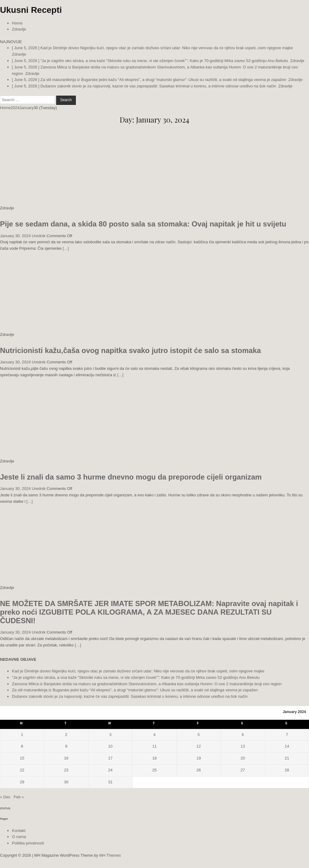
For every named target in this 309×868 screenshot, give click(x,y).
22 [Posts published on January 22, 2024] (22, 770)
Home (17, 23)
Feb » (19, 797)
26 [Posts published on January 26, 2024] (199, 770)
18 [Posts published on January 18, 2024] (154, 758)
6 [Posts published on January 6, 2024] (243, 735)
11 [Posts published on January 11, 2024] (154, 746)
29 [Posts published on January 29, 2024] (22, 782)
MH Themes (110, 855)
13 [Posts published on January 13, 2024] (243, 746)
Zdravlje (19, 29)
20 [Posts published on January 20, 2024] (243, 758)
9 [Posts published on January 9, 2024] (66, 746)
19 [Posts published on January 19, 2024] (199, 758)
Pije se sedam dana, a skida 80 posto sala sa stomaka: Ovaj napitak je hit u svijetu (143, 224)
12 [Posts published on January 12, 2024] (199, 746)
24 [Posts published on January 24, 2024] (110, 770)
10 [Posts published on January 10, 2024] (110, 746)
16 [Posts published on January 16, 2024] (66, 758)
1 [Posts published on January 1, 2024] (22, 735)
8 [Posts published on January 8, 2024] (22, 746)
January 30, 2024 (15, 236)
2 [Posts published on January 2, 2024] (66, 735)
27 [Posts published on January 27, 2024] (243, 770)
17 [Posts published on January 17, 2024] (110, 758)
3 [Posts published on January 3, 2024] (110, 735)
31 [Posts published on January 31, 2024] (110, 782)
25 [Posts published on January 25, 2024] (154, 770)
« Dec (5, 797)
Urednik (39, 236)
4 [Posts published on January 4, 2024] (154, 735)
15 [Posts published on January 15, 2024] (22, 758)
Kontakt (19, 831)
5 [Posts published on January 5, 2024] (199, 735)
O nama (19, 837)
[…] (66, 248)
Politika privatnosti (28, 843)
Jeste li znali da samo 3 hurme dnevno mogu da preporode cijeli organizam (131, 477)
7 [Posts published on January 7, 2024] (287, 735)
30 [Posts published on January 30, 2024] (66, 782)
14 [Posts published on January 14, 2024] (287, 746)
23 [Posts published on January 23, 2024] (66, 770)
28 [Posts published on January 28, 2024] (287, 770)
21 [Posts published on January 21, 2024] (287, 758)
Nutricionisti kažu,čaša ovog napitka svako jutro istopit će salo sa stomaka (131, 350)
